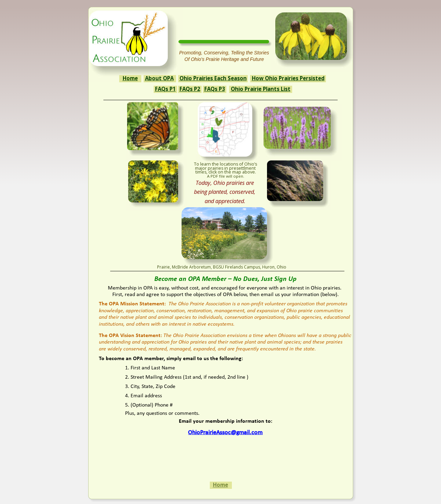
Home (220, 485)
